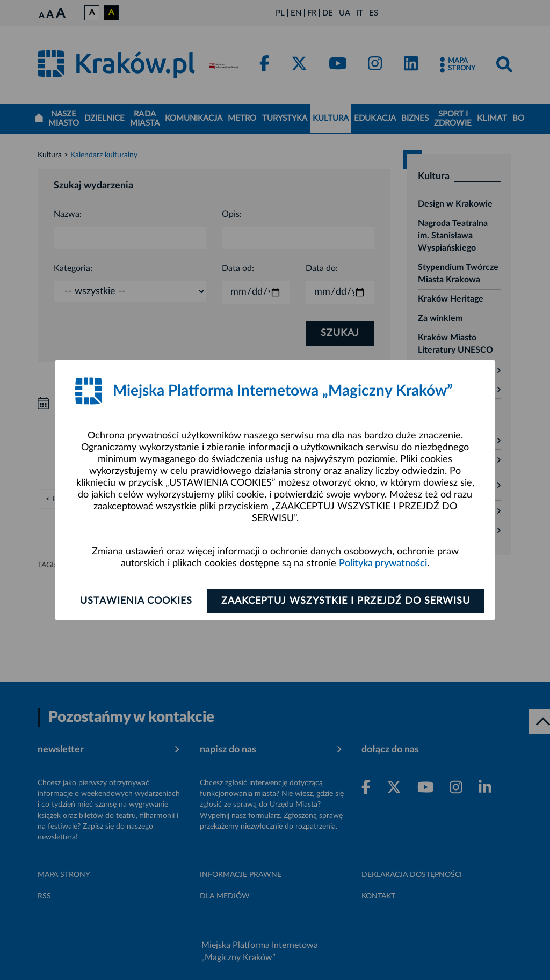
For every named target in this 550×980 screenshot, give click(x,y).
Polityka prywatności (383, 564)
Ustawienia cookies (136, 601)
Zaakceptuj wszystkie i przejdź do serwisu (346, 601)
